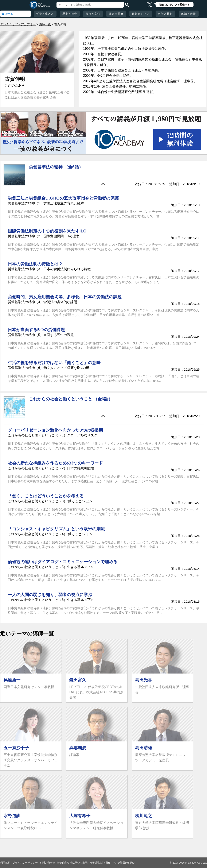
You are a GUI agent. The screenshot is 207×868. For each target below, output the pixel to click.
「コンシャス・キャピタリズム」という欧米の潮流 (56, 529)
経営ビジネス (141, 14)
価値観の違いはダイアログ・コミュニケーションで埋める (63, 562)
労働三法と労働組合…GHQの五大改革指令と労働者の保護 (63, 198)
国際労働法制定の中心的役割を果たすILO (47, 231)
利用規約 (5, 863)
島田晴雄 (144, 748)
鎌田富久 (78, 680)
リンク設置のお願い (124, 863)
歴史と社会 (70, 14)
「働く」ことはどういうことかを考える (46, 496)
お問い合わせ (47, 863)
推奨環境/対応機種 (100, 863)
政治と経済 (189, 14)
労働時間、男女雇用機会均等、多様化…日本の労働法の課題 (65, 297)
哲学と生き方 (45, 14)
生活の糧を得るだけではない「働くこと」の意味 (54, 363)
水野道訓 (12, 816)
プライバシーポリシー (25, 863)
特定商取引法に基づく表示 (72, 863)
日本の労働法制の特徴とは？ (35, 264)
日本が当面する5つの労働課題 (36, 330)
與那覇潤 (78, 748)
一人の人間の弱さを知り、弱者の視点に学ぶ (50, 595)
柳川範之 (144, 816)
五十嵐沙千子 (16, 748)
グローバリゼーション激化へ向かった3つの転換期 (55, 430)
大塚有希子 (80, 816)
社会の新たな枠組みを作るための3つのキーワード (55, 463)
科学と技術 (165, 14)
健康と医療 (116, 14)
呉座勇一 (12, 680)
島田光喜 (144, 680)
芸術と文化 (93, 14)
